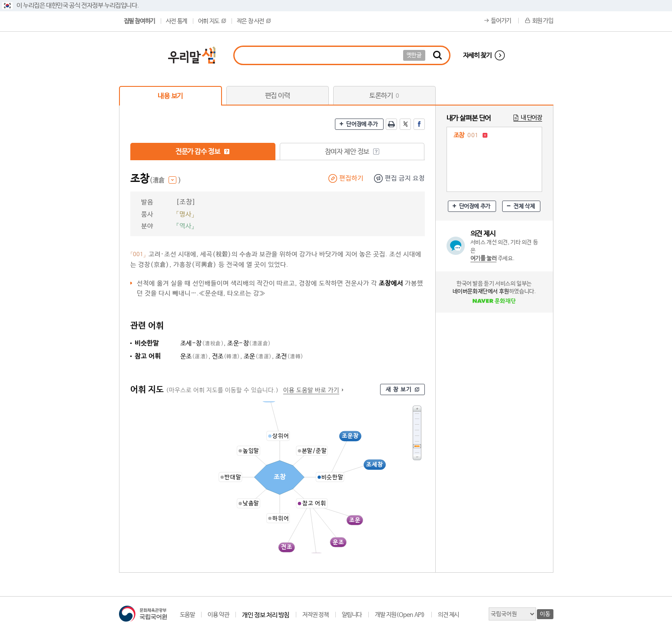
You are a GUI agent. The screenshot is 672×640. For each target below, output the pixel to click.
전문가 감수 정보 (203, 152)
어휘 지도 (212, 21)
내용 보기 (170, 96)
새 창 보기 (399, 390)
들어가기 (501, 21)
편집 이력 (278, 96)
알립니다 (352, 615)
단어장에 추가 (362, 124)
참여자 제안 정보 (352, 152)
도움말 (187, 615)
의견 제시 (449, 615)
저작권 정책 (316, 615)
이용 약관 (218, 615)
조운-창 (249, 343)
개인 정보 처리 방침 (266, 615)
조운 (258, 356)
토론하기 (384, 96)
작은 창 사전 (254, 21)
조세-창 (202, 343)
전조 (226, 356)
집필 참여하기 (139, 21)
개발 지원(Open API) (400, 615)
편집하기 (351, 178)
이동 (545, 614)
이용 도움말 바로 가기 (311, 390)
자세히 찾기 (477, 55)
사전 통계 (177, 21)
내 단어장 (531, 118)
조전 (290, 356)
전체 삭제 (524, 206)
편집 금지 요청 (405, 178)
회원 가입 (543, 21)
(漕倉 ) (165, 180)
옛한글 (414, 55)
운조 (194, 356)
